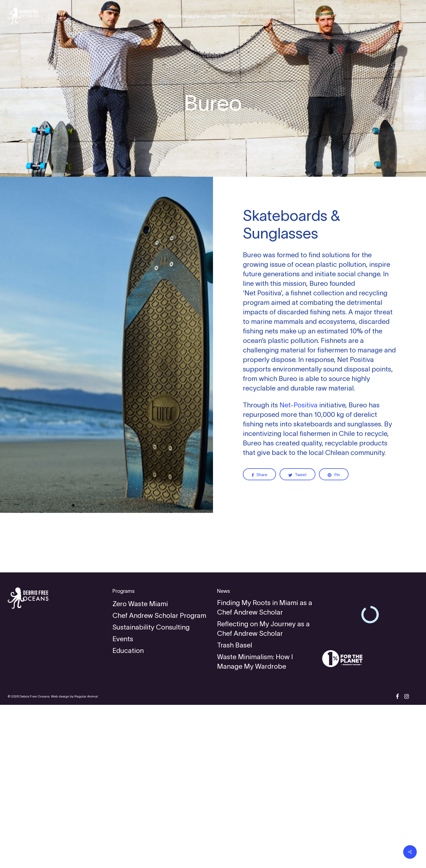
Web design (60, 859)
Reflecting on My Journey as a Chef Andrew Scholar (263, 792)
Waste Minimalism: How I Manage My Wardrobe (255, 825)
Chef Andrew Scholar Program (159, 779)
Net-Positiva (299, 405)
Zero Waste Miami (140, 767)
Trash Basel (235, 808)
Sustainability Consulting (151, 790)
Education (128, 814)
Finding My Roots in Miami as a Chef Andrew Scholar (265, 771)
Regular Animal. (87, 859)
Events (123, 802)
